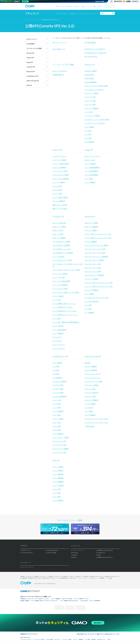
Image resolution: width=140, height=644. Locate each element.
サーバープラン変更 (59, 277)
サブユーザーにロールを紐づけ (94, 90)
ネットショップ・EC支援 (38, 639)
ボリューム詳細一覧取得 (60, 197)
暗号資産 (94, 639)
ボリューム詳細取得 (59, 201)
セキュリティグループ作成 (93, 264)
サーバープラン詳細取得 (60, 285)
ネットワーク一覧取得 (91, 279)
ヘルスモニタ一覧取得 (59, 381)
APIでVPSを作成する (91, 56)
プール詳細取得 (57, 378)
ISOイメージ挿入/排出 (59, 223)
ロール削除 (88, 134)
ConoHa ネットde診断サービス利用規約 (78, 576)
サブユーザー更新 (90, 104)
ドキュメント (32, 13)
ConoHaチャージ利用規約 (47, 576)
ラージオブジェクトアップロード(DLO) (96, 419)
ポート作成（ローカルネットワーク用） (97, 298)
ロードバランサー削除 (59, 441)
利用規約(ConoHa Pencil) (111, 576)
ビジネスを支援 (49, 639)
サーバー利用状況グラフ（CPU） (63, 307)
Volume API (57, 150)
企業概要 (102, 578)
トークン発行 (89, 112)
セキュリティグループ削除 (93, 268)
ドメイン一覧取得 (58, 467)
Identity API (90, 65)
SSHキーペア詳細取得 (59, 238)
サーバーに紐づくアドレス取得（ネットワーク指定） (67, 265)
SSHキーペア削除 (58, 234)
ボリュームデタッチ (59, 348)
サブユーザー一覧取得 (91, 93)
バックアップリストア (59, 156)
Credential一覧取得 (91, 71)
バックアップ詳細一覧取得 (61, 164)
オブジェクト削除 (90, 389)
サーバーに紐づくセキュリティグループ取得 (66, 270)
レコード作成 (57, 489)
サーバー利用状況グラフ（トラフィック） (65, 315)
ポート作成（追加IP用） (92, 301)
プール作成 (56, 366)
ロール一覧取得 (89, 127)
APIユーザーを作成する (60, 71)
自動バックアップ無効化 (60, 209)
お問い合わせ (73, 578)
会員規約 (23, 576)
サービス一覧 (91, 6)
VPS (63, 6)
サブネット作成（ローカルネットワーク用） (98, 234)
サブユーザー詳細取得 (91, 108)
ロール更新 (88, 138)
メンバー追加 (57, 415)
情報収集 (81, 639)
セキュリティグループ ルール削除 (95, 253)
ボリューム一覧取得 (59, 182)
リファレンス (83, 13)
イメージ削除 (89, 179)
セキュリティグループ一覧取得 (94, 260)
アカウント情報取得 (91, 370)
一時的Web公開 (89, 426)
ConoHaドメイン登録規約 (32, 576)
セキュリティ (58, 639)
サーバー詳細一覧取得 (59, 330)
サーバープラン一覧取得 (60, 274)
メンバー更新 (57, 408)
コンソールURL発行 (59, 256)
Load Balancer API (60, 356)
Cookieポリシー (94, 578)
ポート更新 (88, 309)
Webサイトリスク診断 (67, 599)
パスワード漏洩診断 (56, 599)
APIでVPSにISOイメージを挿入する (95, 53)
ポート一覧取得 (89, 294)
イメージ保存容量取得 (91, 171)
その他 (109, 639)
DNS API (56, 460)
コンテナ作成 (89, 408)
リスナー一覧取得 (58, 419)
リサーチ (75, 639)
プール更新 (56, 374)
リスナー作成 (57, 422)
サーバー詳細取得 (58, 333)
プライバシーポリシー (84, 578)
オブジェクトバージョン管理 (93, 381)
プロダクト (73, 13)
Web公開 (87, 363)
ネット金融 (87, 639)
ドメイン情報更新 (58, 474)
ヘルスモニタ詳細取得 (59, 396)
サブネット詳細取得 (91, 241)
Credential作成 (89, 75)
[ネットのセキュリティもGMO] (15, 1)
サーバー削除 (57, 318)
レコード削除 (57, 493)
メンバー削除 (57, 404)
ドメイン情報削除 (58, 470)
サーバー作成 (57, 300)
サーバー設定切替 (58, 326)
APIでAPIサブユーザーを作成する (95, 49)
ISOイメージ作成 (90, 160)
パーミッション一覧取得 (92, 116)
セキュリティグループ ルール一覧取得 (96, 245)
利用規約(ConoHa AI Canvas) (96, 576)
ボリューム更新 (57, 194)
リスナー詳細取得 (58, 434)
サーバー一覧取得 (58, 296)
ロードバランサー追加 (59, 452)
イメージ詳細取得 (90, 182)
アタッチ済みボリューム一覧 (61, 249)
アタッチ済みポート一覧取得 (61, 241)
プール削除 (56, 370)
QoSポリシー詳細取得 (91, 227)
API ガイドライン (60, 43)
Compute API (58, 217)
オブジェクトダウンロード (93, 378)
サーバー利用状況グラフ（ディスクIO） (65, 311)
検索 (113, 13)
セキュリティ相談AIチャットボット (82, 599)
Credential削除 (89, 78)
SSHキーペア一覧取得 (59, 227)
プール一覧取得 (57, 363)
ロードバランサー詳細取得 (61, 449)
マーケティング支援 (67, 639)
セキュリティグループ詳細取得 (94, 275)
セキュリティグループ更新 (93, 271)
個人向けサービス (101, 639)
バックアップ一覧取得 (59, 160)
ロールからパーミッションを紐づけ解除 (97, 119)
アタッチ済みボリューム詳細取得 (63, 253)
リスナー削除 (57, 426)
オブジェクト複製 (90, 396)
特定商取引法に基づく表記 (35, 578)
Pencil (83, 6)
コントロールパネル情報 (63, 65)
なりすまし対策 (84, 601)
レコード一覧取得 (58, 485)
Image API (89, 150)
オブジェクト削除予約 (91, 393)
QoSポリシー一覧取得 (91, 223)
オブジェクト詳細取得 (91, 400)
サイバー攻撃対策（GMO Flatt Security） (69, 601)
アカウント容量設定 (91, 366)
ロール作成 (88, 131)
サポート (100, 6)
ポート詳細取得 (89, 313)
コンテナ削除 (89, 411)
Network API (90, 217)
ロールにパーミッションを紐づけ (95, 123)
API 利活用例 (90, 43)
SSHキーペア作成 (58, 230)
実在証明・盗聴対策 (25, 601)
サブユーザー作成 (90, 97)
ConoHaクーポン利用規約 (61, 576)
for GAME (69, 6)
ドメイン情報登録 (58, 478)
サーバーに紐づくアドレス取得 (62, 260)
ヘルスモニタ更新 (58, 393)
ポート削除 (88, 305)
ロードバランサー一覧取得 (61, 437)
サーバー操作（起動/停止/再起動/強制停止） (66, 322)
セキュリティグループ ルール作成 (95, 249)
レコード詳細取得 (58, 500)
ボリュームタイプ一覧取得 (61, 175)
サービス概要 (108, 578)
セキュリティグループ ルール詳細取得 (96, 256)
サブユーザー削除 (90, 101)
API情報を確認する (58, 75)
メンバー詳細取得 (58, 411)
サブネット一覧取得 (91, 230)
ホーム (27, 20)
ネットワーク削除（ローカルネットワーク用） (99, 286)
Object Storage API (93, 356)
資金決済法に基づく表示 (48, 578)
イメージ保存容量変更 (91, 175)
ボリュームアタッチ (59, 345)
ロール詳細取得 (89, 142)
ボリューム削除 (57, 190)
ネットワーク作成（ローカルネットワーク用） (99, 283)
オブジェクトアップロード (93, 374)
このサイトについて (62, 13)
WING (58, 6)
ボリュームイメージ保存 (60, 171)
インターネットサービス (26, 639)
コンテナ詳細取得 (90, 415)
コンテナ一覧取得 (90, 404)
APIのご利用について (59, 49)
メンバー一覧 (57, 400)
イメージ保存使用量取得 (92, 167)
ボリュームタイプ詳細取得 (61, 179)
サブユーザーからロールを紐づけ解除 (96, 86)
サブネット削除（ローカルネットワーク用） (98, 238)
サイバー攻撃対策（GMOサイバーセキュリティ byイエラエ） (45, 601)
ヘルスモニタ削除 (58, 389)
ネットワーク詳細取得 (91, 290)
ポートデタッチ (57, 341)
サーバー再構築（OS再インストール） (64, 304)
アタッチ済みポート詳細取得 (61, 245)
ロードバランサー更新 (59, 445)
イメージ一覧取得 (90, 164)
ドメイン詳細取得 (58, 482)
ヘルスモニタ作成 (58, 385)
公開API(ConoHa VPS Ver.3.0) (51, 20)
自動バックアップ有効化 (60, 205)
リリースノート (93, 13)
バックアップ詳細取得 (59, 167)
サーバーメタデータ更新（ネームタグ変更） (66, 292)
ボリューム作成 (57, 186)
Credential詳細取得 (91, 82)
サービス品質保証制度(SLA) (62, 578)
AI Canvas (76, 6)
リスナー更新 (57, 430)
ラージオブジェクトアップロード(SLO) (96, 422)
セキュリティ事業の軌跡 (95, 601)
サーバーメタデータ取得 (60, 289)
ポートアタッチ (57, 337)
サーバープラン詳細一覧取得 (61, 281)
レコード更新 (57, 497)
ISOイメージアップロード (92, 156)
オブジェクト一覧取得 (91, 385)
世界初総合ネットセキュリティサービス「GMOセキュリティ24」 (35, 599)
